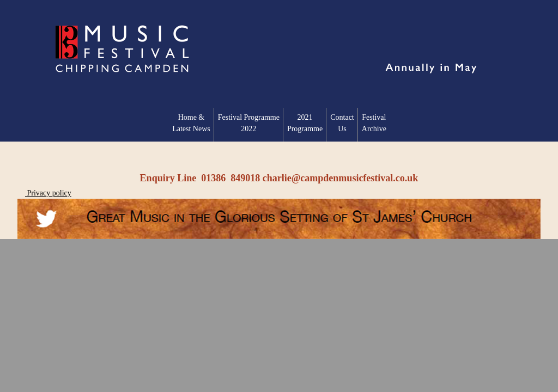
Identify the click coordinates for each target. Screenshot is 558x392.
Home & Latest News (191, 123)
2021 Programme (305, 123)
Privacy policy (48, 193)
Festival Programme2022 (249, 123)
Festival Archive (374, 123)
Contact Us (342, 123)
